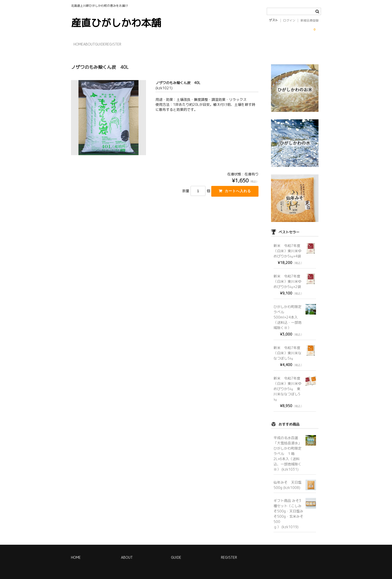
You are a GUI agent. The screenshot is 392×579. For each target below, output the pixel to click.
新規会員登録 (309, 21)
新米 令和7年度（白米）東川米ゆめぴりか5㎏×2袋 (287, 276)
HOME (81, 44)
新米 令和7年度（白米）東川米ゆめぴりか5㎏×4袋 (287, 246)
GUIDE (123, 44)
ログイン (289, 21)
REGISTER (147, 44)
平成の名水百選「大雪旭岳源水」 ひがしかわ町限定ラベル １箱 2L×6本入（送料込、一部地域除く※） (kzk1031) (289, 449)
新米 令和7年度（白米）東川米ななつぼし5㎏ (287, 348)
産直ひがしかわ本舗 (116, 23)
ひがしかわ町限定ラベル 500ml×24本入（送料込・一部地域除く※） (287, 312)
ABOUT (102, 44)
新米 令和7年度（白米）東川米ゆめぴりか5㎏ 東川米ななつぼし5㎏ (287, 384)
